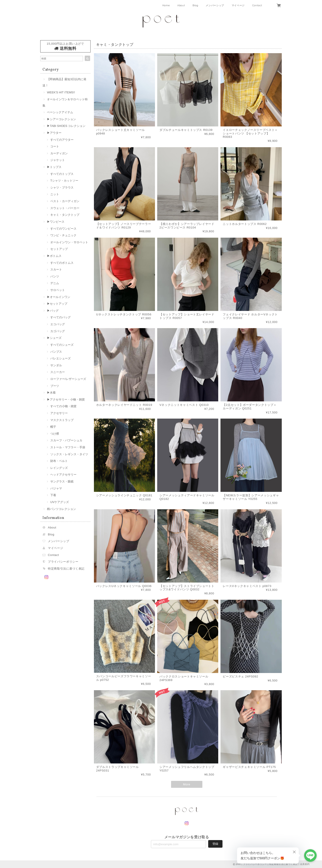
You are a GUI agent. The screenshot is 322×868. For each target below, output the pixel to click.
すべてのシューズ (62, 345)
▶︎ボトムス (54, 256)
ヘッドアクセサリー (63, 475)
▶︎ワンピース (56, 222)
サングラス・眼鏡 (62, 481)
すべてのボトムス (62, 263)
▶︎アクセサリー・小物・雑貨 (66, 399)
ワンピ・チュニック (63, 235)
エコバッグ (58, 324)
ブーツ (55, 386)
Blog (195, 5)
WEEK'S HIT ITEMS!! (61, 92)
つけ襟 (55, 434)
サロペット (58, 290)
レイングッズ (59, 468)
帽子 (53, 427)
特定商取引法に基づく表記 (66, 569)
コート (55, 146)
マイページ (238, 5)
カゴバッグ (58, 331)
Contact (257, 5)
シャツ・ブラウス (62, 188)
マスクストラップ (62, 420)
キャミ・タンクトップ (65, 215)
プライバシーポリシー (63, 562)
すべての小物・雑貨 (63, 406)
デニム (55, 283)
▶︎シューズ (54, 338)
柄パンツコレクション (61, 509)
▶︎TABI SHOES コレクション (66, 126)
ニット (55, 194)
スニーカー (58, 372)
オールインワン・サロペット (69, 242)
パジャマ (56, 488)
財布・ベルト (59, 461)
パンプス (56, 352)
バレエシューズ (60, 358)
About (181, 5)
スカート (56, 269)
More (187, 784)
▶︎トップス (54, 167)
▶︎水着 (51, 393)
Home (166, 5)
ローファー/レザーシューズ (68, 379)
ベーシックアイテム (60, 112)
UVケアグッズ (60, 502)
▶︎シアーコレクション (61, 119)
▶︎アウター (54, 133)
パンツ (55, 276)
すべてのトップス (62, 174)
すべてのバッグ (60, 317)
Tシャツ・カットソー (64, 181)
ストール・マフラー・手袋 (68, 447)
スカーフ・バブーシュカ (66, 440)
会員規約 (305, 864)
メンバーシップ (215, 5)
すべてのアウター (62, 140)
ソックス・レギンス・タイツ (69, 454)
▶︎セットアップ (57, 304)
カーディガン (59, 153)
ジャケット (58, 160)
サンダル (56, 365)
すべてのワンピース (63, 229)
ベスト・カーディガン (65, 201)
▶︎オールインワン (59, 297)
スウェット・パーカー (65, 208)
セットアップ (59, 249)
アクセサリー (59, 413)
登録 (215, 844)
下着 (53, 495)
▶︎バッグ (53, 311)
